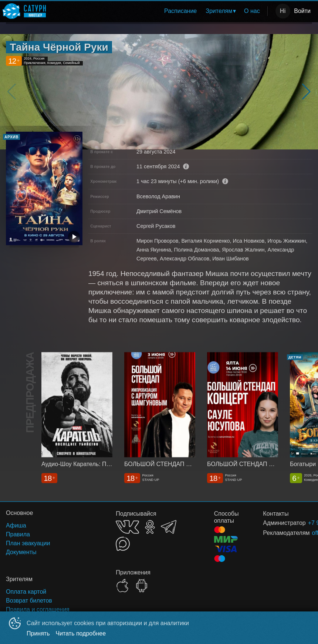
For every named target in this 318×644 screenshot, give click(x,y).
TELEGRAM (169, 527)
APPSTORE (122, 586)
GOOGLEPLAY (142, 586)
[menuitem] (180, 11)
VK (127, 527)
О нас (252, 11)
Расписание (180, 11)
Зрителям (219, 11)
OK (150, 527)
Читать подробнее (81, 633)
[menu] (158, 11)
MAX (123, 544)
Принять (38, 633)
